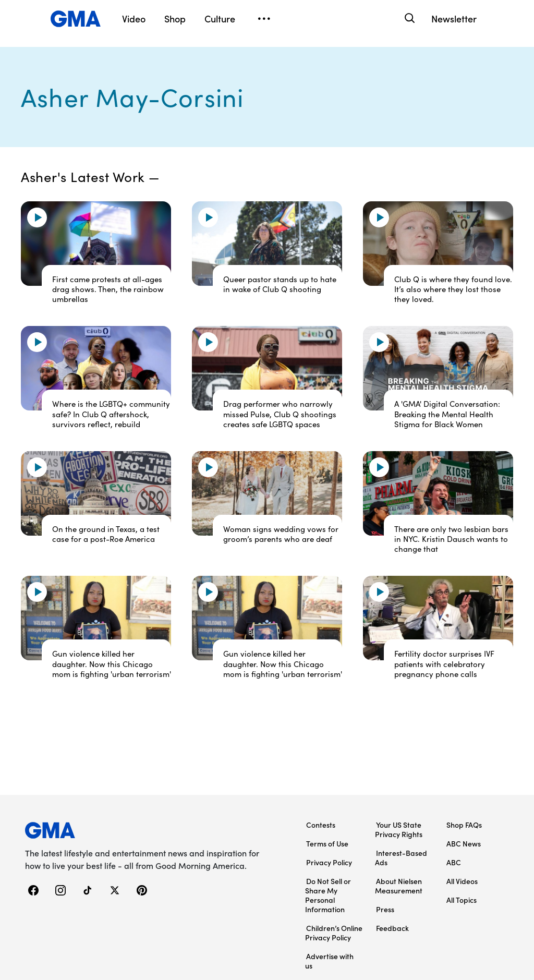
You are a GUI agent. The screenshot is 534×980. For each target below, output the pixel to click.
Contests (321, 825)
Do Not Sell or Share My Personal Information (328, 895)
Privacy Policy (329, 862)
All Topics (462, 900)
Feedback (392, 928)
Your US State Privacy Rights (399, 829)
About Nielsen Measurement (399, 886)
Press (385, 909)
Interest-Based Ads (401, 857)
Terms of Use (327, 843)
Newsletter (454, 19)
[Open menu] (264, 19)
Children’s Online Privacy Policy (334, 933)
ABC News (464, 843)
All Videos (462, 881)
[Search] (409, 19)
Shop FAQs (464, 825)
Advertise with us (329, 961)
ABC (454, 862)
